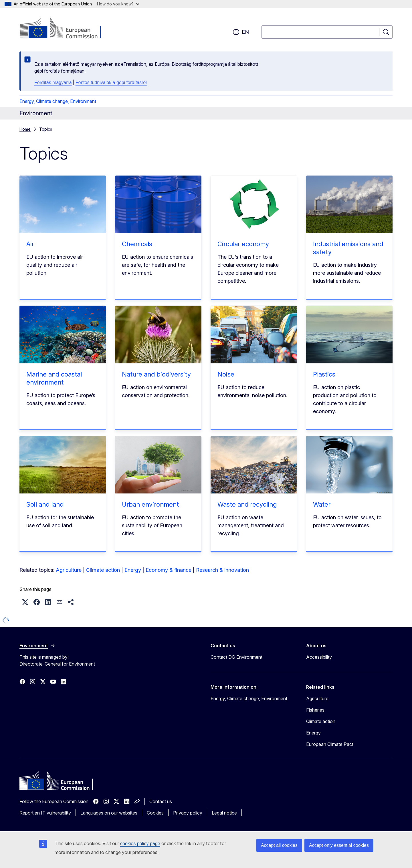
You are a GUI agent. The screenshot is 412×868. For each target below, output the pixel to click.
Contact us (161, 801)
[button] (25, 602)
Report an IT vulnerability (45, 813)
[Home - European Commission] (66, 29)
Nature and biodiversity (156, 374)
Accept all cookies (279, 845)
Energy (133, 570)
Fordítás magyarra (53, 82)
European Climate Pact (330, 744)
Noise (226, 374)
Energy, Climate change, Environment (58, 101)
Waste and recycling (247, 504)
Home (25, 129)
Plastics (324, 374)
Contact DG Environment (236, 657)
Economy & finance (169, 570)
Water (322, 504)
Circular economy (243, 244)
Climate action (104, 570)
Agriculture (69, 570)
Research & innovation (222, 570)
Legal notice (224, 813)
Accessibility (319, 657)
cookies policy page (140, 844)
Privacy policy (188, 813)
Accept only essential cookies (339, 845)
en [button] (241, 32)
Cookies (155, 813)
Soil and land (45, 504)
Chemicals (137, 244)
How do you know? (118, 4)
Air (30, 244)
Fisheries (315, 710)
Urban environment (150, 504)
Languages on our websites (109, 813)
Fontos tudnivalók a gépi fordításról (111, 82)
